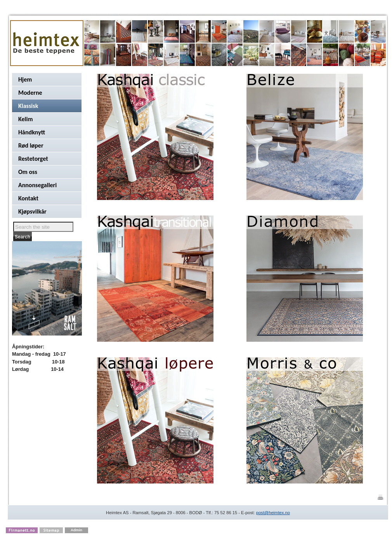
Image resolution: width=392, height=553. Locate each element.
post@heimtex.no (273, 513)
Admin (76, 530)
